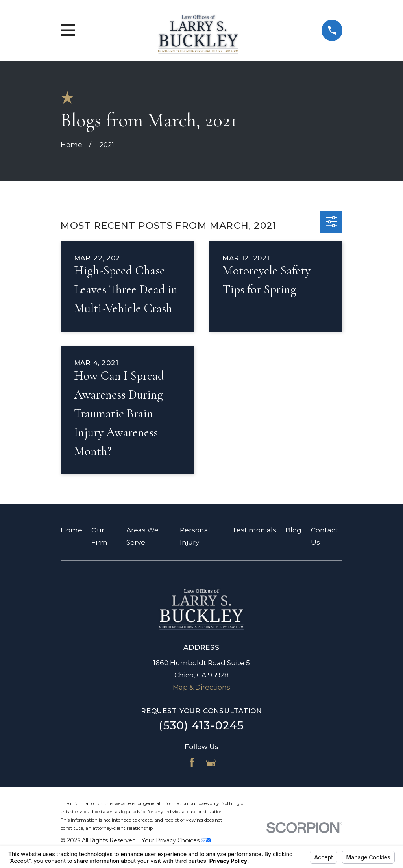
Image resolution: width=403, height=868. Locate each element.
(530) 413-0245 (201, 726)
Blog (293, 530)
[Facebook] (192, 762)
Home (71, 530)
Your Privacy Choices (177, 840)
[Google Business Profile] (211, 762)
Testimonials (254, 530)
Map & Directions (201, 687)
